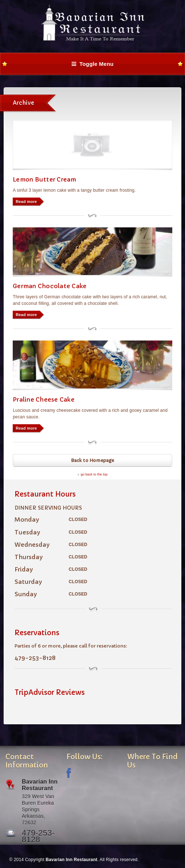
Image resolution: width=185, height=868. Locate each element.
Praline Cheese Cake (44, 399)
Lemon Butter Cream (44, 179)
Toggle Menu (93, 64)
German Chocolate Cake (50, 286)
